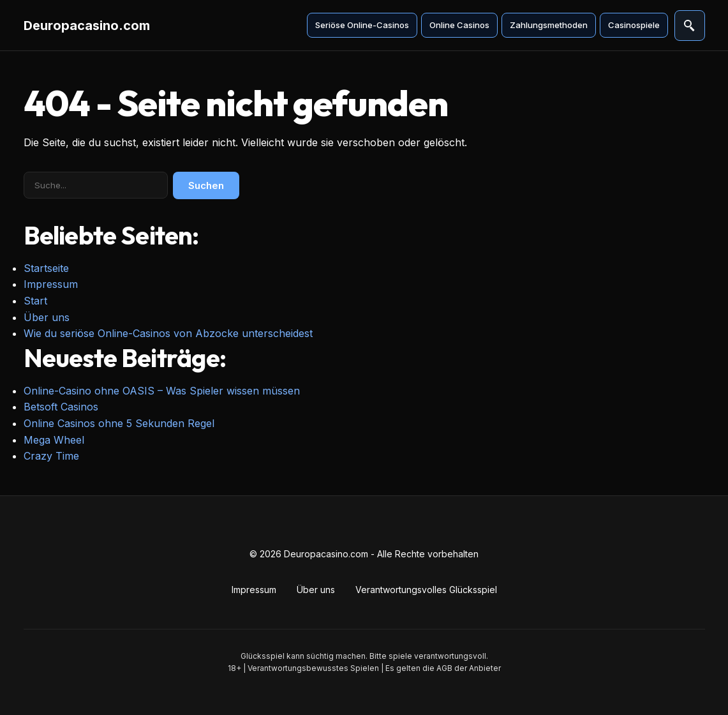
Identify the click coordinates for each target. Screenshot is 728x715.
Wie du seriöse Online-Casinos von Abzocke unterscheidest (168, 333)
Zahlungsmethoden (549, 25)
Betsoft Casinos (61, 407)
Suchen (206, 185)
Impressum (51, 284)
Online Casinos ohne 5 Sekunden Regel (119, 423)
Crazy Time (51, 456)
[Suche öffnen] (690, 26)
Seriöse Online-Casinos (362, 25)
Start (35, 301)
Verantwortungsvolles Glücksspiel (426, 590)
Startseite (46, 268)
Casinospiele (634, 25)
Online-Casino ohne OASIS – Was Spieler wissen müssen (162, 391)
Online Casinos (459, 25)
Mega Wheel (54, 440)
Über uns (47, 317)
